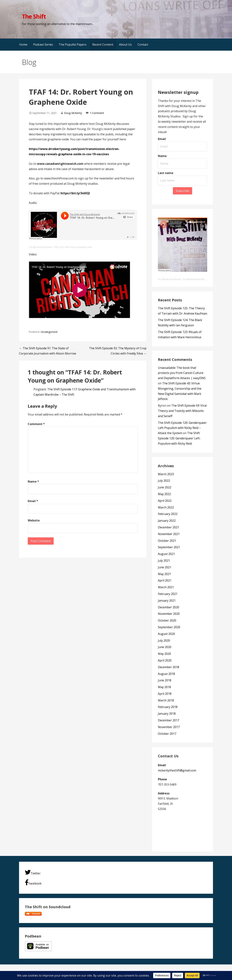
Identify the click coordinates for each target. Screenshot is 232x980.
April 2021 (165, 580)
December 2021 (168, 527)
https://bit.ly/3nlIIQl (75, 193)
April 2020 (165, 660)
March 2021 (166, 587)
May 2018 (164, 687)
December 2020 (168, 607)
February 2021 (168, 594)
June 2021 (165, 567)
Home (23, 44)
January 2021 (167, 601)
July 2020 (164, 640)
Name (33, 481)
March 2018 (166, 700)
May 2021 (164, 574)
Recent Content (103, 44)
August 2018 (166, 674)
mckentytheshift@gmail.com (177, 770)
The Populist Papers (73, 44)
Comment (36, 424)
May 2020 (164, 654)
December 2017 (168, 720)
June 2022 (165, 487)
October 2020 (167, 620)
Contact (143, 44)
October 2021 (167, 541)
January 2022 (167, 521)
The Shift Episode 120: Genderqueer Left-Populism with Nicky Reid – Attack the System (182, 428)
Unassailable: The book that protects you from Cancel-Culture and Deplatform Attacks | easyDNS (182, 373)
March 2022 (166, 507)
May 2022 (164, 494)
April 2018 (165, 694)
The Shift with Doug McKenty (41, 247)
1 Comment (97, 113)
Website (34, 520)
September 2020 (169, 627)
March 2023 (166, 474)
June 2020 (165, 647)
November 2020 (169, 614)
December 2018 (168, 667)
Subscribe (183, 191)
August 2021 (166, 554)
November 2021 (169, 534)
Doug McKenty (73, 113)
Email (33, 501)
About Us (125, 44)
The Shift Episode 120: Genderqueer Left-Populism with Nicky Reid (179, 438)
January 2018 (167, 714)
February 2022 (168, 514)
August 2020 (166, 634)
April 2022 (165, 501)
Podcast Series (43, 44)
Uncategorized (49, 332)
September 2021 (169, 547)
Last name (166, 173)
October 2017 (167, 734)
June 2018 (165, 680)
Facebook (33, 882)
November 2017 (169, 727)
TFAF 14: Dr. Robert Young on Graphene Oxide (73, 247)
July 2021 (164, 561)
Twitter (33, 872)
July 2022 (164, 481)
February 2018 (168, 707)
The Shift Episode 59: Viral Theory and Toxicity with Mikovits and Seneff (182, 411)
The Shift (34, 16)
